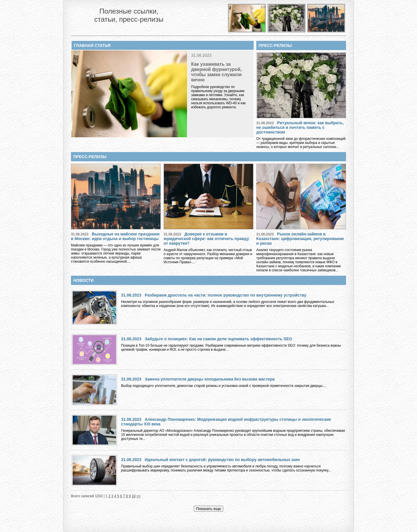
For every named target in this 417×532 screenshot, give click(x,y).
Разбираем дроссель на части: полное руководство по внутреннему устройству (226, 295)
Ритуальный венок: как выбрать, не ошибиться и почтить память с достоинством (300, 127)
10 (134, 496)
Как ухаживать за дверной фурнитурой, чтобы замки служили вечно (216, 72)
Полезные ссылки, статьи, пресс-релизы (129, 15)
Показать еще (209, 509)
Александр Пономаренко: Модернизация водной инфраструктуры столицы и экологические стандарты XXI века (226, 422)
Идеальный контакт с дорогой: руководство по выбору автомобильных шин (222, 460)
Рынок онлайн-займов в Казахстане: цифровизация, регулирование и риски (300, 239)
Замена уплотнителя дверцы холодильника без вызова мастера (210, 379)
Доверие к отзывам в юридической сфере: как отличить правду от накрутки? (206, 239)
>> (138, 496)
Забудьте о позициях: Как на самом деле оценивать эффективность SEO (218, 339)
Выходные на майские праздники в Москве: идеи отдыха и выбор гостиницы (115, 236)
